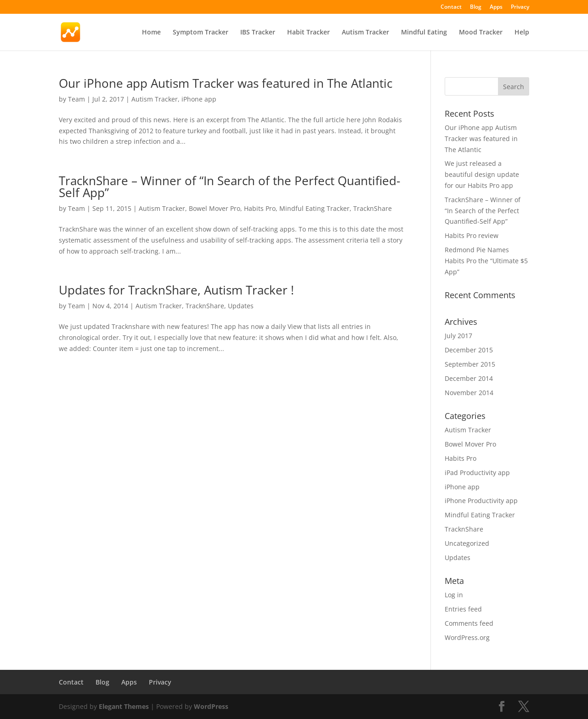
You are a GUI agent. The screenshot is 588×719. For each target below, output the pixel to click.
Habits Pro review (472, 235)
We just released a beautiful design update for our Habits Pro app (482, 174)
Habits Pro (260, 208)
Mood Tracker (481, 33)
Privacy (520, 7)
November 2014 (469, 393)
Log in (454, 595)
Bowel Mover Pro (215, 208)
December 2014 (469, 378)
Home (151, 33)
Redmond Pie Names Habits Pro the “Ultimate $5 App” (486, 261)
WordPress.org (467, 637)
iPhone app (199, 99)
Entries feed (463, 609)
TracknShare (373, 208)
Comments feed (469, 623)
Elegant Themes (124, 706)
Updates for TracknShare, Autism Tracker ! (176, 290)
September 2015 (470, 364)
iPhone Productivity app (481, 501)
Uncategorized (467, 543)
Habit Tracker (308, 33)
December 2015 (469, 350)
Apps (496, 7)
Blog (476, 7)
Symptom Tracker (201, 33)
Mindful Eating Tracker (314, 208)
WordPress (211, 706)
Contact (451, 7)
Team (76, 99)
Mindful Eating (424, 33)
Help (522, 33)
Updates (241, 306)
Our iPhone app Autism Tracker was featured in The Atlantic (226, 83)
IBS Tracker (258, 33)
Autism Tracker (365, 33)
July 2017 (458, 336)
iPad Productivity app (477, 473)
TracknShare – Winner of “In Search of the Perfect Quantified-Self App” (229, 187)
